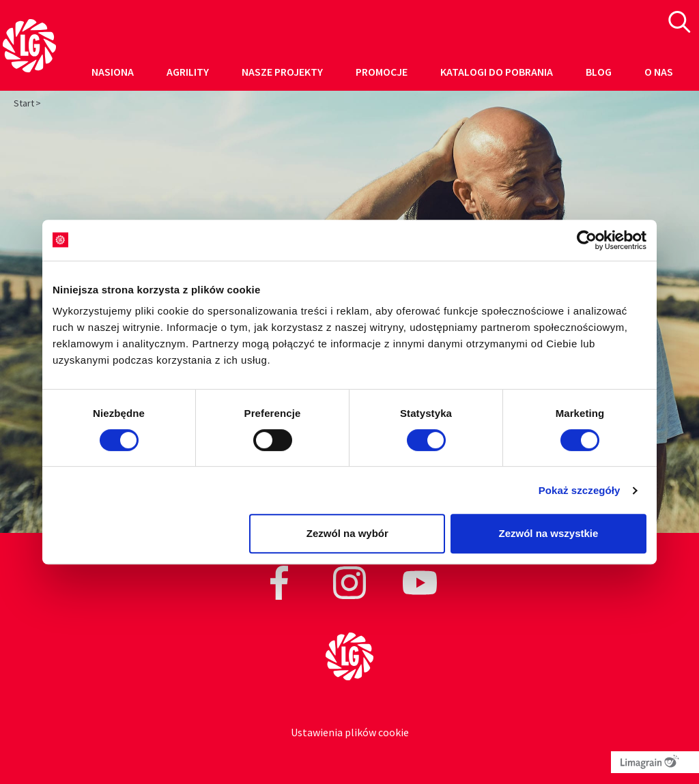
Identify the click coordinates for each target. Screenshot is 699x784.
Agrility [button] (188, 72)
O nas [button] (659, 72)
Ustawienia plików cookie (350, 732)
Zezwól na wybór (347, 533)
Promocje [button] (382, 72)
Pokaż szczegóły (580, 490)
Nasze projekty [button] (282, 72)
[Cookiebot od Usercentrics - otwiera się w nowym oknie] (587, 240)
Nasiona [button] (113, 72)
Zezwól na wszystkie (549, 533)
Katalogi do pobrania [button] (497, 72)
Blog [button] (599, 72)
